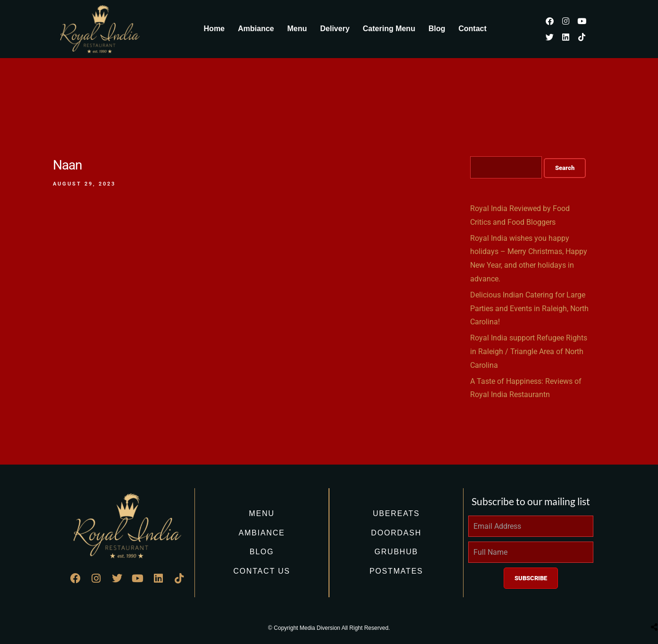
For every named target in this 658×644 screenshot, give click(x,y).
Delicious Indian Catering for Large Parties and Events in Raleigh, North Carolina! (529, 309)
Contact (472, 29)
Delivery (335, 29)
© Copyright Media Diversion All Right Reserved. (329, 628)
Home (214, 29)
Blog (437, 29)
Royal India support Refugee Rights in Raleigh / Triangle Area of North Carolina (529, 352)
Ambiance (256, 29)
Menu (297, 29)
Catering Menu (389, 29)
